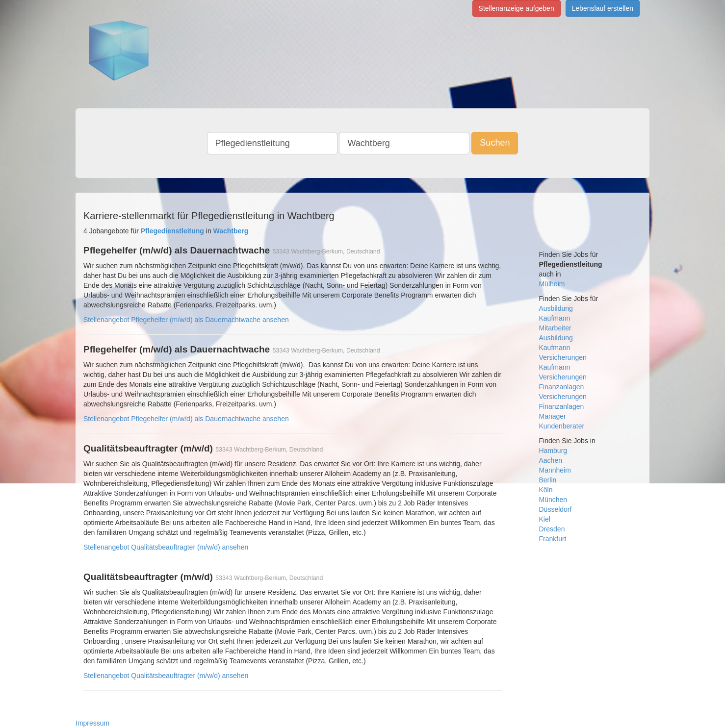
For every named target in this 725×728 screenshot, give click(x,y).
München (553, 500)
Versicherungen (563, 357)
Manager (553, 416)
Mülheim (552, 284)
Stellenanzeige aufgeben (517, 8)
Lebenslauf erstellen (603, 8)
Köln (546, 490)
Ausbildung (556, 308)
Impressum (92, 723)
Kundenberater (562, 426)
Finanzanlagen (562, 387)
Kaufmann (555, 318)
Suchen (495, 143)
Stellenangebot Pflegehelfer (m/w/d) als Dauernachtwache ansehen (186, 320)
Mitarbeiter (555, 328)
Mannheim (555, 470)
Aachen (551, 460)
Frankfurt (553, 539)
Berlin (548, 480)
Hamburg (553, 451)
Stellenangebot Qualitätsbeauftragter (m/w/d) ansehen (166, 547)
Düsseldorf (556, 509)
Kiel (545, 519)
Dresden (552, 529)
